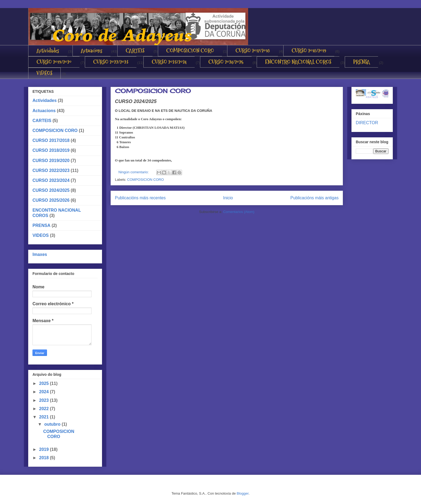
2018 (45, 458)
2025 (45, 383)
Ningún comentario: (134, 172)
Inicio (228, 198)
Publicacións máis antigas (315, 198)
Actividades (48, 51)
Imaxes (40, 254)
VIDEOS (44, 73)
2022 (45, 409)
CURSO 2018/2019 (309, 51)
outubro (53, 424)
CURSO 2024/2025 (226, 62)
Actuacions (92, 51)
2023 (45, 400)
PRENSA (362, 62)
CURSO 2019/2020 (54, 62)
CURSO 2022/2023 (111, 62)
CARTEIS (135, 51)
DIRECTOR (367, 123)
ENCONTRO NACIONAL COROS (298, 62)
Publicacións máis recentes (140, 198)
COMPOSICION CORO (190, 51)
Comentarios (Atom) (239, 212)
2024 (45, 392)
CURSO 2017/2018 (253, 51)
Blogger (243, 493)
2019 (45, 449)
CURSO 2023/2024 (169, 62)
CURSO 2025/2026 (51, 200)
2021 (45, 417)
